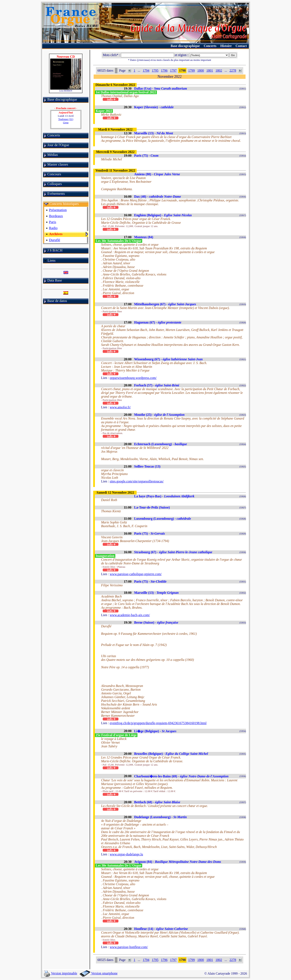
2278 (233, 70)
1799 (191, 70)
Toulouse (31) (66, 121)
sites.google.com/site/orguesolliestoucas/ (137, 481)
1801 (210, 70)
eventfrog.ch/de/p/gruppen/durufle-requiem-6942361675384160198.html (158, 723)
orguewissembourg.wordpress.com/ (133, 378)
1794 (146, 70)
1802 (219, 70)
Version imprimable (61, 973)
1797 (173, 70)
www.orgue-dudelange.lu (126, 854)
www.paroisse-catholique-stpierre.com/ (136, 574)
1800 (200, 70)
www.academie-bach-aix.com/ (130, 615)
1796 (164, 70)
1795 (155, 70)
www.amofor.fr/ (120, 407)
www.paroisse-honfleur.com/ (129, 947)
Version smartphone (98, 973)
